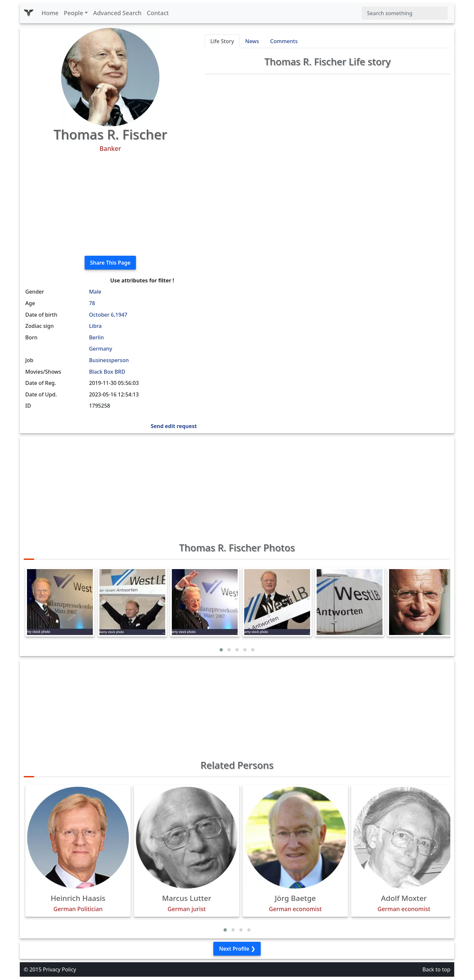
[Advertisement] (110, 204)
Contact (158, 13)
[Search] (405, 13)
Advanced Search (117, 13)
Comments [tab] (284, 41)
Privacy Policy (59, 969)
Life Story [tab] (222, 41)
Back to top (436, 969)
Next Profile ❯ (237, 949)
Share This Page (110, 263)
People (74, 13)
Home (50, 13)
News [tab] (252, 41)
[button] (221, 650)
